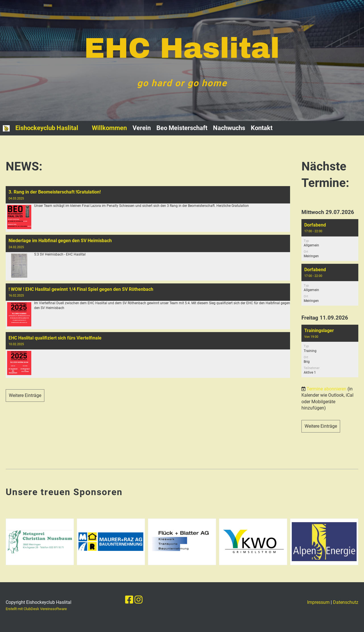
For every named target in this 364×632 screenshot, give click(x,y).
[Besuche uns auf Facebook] (129, 600)
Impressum (318, 602)
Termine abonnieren (326, 389)
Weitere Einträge (25, 395)
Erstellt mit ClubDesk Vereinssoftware (36, 609)
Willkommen (109, 128)
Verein (142, 128)
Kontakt (262, 128)
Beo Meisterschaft (182, 128)
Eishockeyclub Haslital (47, 128)
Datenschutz (346, 602)
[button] (330, 240)
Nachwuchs (229, 128)
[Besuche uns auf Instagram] (138, 600)
